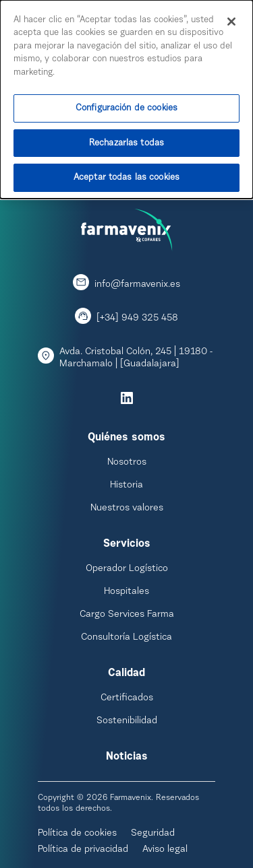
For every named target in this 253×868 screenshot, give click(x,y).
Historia (126, 486)
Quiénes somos (126, 438)
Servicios (127, 544)
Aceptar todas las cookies (126, 176)
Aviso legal (165, 850)
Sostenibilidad (127, 721)
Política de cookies (77, 834)
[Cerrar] (231, 20)
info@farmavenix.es (137, 285)
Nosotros (127, 463)
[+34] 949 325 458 (137, 319)
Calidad (126, 673)
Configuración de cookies (126, 107)
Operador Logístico (127, 569)
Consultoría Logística (126, 638)
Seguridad (153, 834)
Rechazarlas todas (126, 141)
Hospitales (126, 592)
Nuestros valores (127, 508)
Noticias (127, 757)
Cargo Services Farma (127, 615)
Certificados (127, 698)
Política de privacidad (83, 850)
